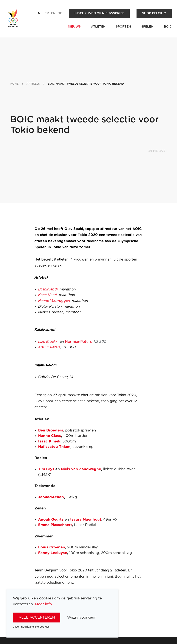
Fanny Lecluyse (53, 553)
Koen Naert (48, 295)
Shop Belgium (154, 13)
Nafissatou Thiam (54, 447)
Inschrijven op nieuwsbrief (99, 13)
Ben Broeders (51, 430)
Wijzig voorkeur (82, 617)
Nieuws (74, 27)
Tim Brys (46, 469)
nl (40, 13)
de (60, 13)
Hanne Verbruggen (54, 301)
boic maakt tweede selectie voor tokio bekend (86, 84)
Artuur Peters (49, 347)
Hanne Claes (50, 436)
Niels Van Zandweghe (81, 469)
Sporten (123, 27)
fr (47, 13)
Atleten (98, 27)
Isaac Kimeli (49, 441)
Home (14, 84)
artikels (33, 84)
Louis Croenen (52, 547)
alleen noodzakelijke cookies (31, 627)
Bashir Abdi (48, 289)
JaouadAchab (51, 497)
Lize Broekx (48, 342)
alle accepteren (37, 617)
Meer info (43, 604)
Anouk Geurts (51, 519)
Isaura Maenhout (86, 519)
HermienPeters (78, 342)
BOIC (168, 27)
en (53, 13)
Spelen (147, 27)
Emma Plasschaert (55, 525)
